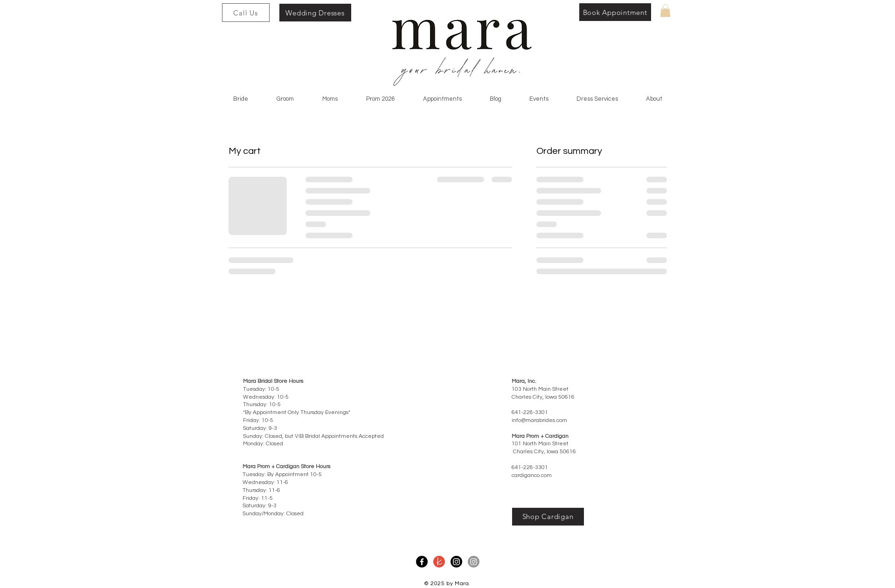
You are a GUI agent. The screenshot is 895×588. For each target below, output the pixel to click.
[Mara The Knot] (439, 562)
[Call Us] (246, 13)
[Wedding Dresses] (315, 13)
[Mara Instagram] (456, 562)
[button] (665, 10)
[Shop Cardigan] (548, 517)
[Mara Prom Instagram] (474, 562)
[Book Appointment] (615, 12)
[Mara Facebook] (422, 562)
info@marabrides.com (539, 420)
